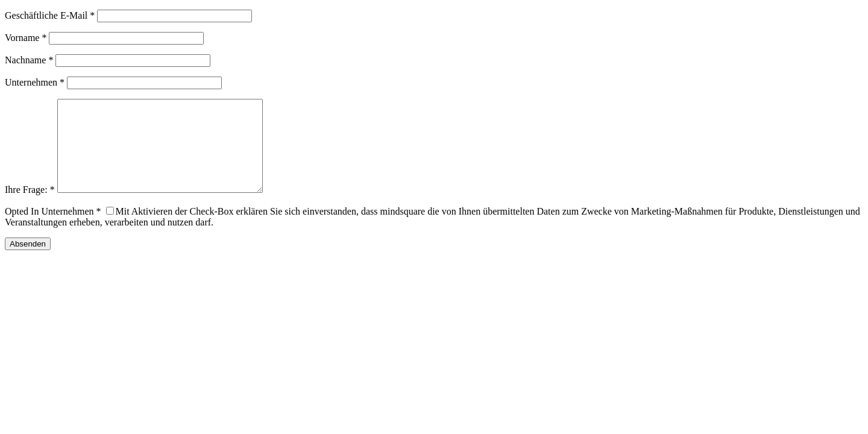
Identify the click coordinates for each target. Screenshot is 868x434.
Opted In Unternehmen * (53, 229)
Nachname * (29, 60)
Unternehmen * (35, 82)
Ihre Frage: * (30, 208)
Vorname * (26, 38)
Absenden (28, 262)
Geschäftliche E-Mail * (50, 15)
